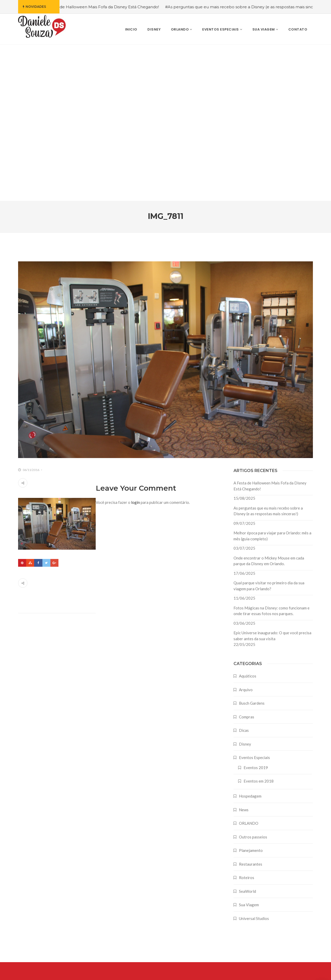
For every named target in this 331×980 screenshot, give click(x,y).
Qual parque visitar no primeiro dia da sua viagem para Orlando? (269, 430)
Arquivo (246, 534)
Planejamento (251, 694)
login (136, 346)
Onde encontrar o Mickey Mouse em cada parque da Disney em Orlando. (269, 405)
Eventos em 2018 (259, 625)
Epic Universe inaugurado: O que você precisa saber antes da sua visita (272, 480)
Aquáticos (248, 520)
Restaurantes (251, 708)
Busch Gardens (252, 547)
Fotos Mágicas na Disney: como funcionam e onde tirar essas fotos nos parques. (272, 455)
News (244, 654)
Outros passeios (253, 681)
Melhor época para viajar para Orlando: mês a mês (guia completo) (272, 380)
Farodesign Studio (305, 972)
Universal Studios (254, 762)
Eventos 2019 (256, 611)
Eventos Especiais (254, 601)
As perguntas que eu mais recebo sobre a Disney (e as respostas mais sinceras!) (268, 355)
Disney (245, 588)
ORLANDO (249, 667)
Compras (247, 561)
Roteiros (247, 721)
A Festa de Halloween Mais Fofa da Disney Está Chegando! (270, 330)
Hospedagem (250, 640)
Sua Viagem (249, 749)
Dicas (244, 574)
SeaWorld (247, 735)
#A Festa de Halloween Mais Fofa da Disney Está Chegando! (106, 7)
